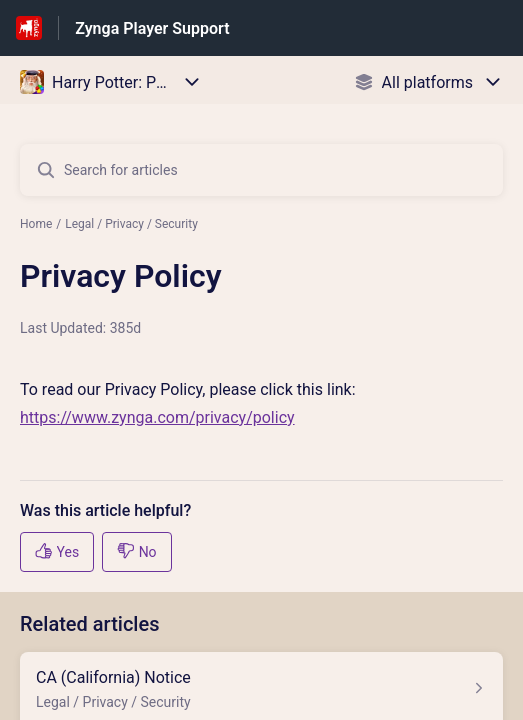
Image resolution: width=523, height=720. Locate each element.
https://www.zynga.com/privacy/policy (157, 417)
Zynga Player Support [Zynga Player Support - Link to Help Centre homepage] (152, 28)
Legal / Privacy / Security (131, 224)
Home (36, 224)
